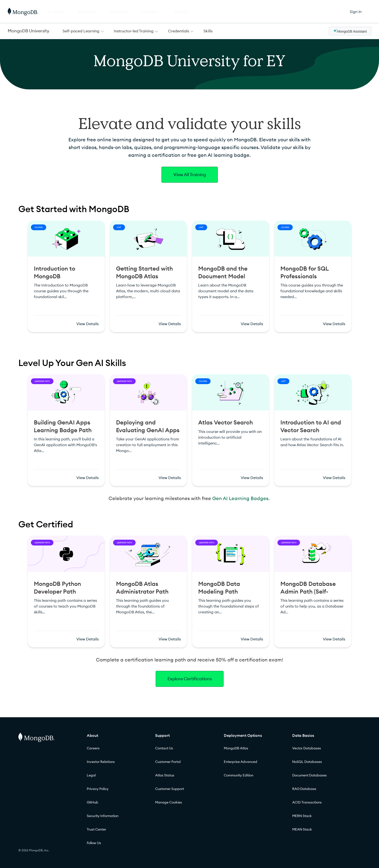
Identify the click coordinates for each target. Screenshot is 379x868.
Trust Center (96, 829)
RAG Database (304, 789)
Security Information (103, 816)
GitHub (92, 802)
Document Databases (310, 775)
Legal (91, 775)
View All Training (190, 175)
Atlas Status (165, 775)
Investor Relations (101, 762)
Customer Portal (168, 762)
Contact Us (164, 748)
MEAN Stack (302, 829)
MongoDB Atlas (236, 748)
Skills (208, 31)
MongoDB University (29, 31)
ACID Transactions (307, 802)
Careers (93, 748)
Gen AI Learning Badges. (241, 498)
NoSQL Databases (307, 762)
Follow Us (94, 843)
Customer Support (170, 789)
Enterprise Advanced (241, 762)
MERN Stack (302, 816)
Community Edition (239, 775)
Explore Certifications (190, 679)
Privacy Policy (98, 789)
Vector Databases (307, 748)
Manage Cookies (169, 802)
